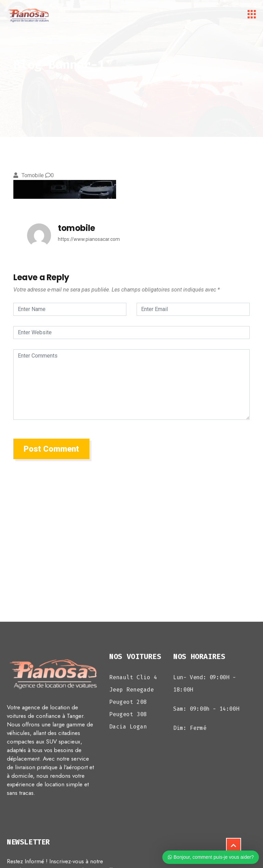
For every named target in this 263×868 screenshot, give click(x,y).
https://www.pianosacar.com (89, 239)
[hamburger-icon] (252, 15)
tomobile (33, 175)
